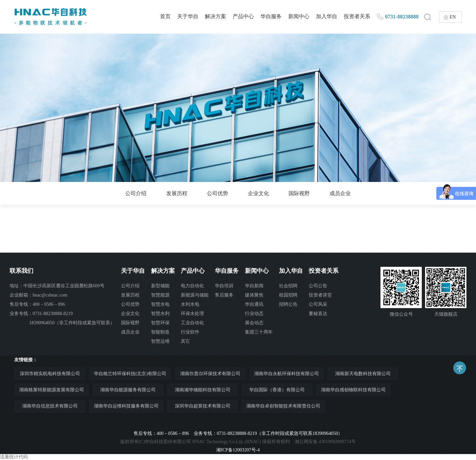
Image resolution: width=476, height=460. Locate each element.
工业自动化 (192, 323)
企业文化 (258, 193)
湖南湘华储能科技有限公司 (203, 390)
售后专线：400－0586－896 (37, 304)
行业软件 (190, 332)
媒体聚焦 (254, 295)
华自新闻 (254, 286)
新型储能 (160, 286)
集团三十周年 (259, 332)
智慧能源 (160, 295)
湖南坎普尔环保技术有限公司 (210, 374)
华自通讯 (254, 304)
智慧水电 (160, 304)
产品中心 (243, 16)
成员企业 (340, 193)
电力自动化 (192, 286)
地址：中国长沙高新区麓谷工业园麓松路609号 (57, 286)
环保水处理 (192, 314)
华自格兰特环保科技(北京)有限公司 (130, 374)
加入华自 (327, 16)
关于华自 (188, 16)
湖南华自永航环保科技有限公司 (287, 374)
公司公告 (318, 286)
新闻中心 (299, 16)
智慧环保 (160, 323)
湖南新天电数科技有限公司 (363, 374)
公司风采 (318, 304)
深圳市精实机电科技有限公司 (50, 374)
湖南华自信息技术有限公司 (50, 406)
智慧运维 (160, 341)
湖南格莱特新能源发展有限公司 (52, 390)
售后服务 (224, 295)
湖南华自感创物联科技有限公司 (353, 390)
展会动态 (254, 323)
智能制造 (160, 332)
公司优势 (218, 193)
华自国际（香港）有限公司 (277, 390)
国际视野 (299, 193)
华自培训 (224, 286)
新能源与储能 (195, 295)
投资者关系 (357, 16)
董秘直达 (318, 314)
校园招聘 (288, 295)
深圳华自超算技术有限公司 (203, 406)
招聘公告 (288, 304)
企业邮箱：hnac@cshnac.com (39, 295)
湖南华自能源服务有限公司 (128, 390)
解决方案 (216, 16)
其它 (185, 341)
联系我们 (21, 271)
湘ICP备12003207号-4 (238, 450)
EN (453, 17)
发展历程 (177, 193)
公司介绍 (136, 193)
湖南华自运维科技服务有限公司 (126, 406)
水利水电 (190, 304)
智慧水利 (160, 314)
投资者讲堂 (320, 295)
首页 (165, 16)
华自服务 (271, 16)
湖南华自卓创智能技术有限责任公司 (283, 406)
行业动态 (254, 314)
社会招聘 (288, 286)
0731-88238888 (402, 17)
